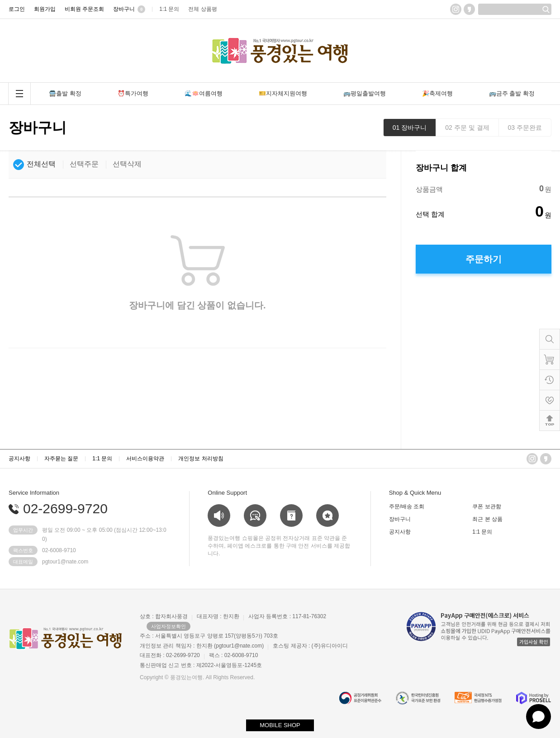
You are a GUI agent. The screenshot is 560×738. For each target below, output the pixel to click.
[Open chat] (539, 717)
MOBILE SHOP (280, 725)
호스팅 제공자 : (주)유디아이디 (310, 646)
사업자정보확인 (168, 626)
